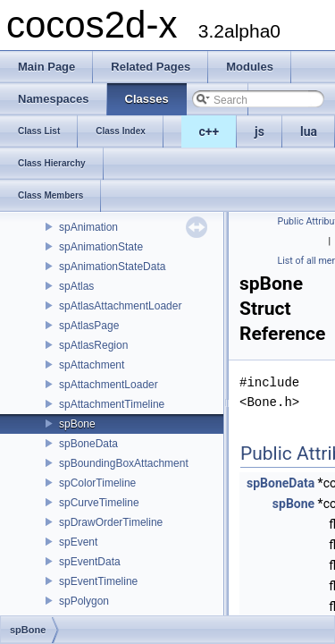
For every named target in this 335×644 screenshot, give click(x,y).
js (260, 131)
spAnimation (88, 227)
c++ (209, 131)
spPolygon (84, 601)
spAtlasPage (89, 326)
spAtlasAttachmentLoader (120, 306)
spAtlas (76, 286)
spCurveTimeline (99, 503)
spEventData (90, 562)
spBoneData (88, 444)
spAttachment (92, 365)
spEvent (78, 542)
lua (309, 131)
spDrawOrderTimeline (111, 522)
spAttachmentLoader (109, 385)
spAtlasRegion (93, 345)
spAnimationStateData (112, 267)
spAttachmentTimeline (112, 404)
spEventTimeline (98, 581)
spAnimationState (101, 247)
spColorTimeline (97, 483)
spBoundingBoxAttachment (124, 463)
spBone (77, 424)
